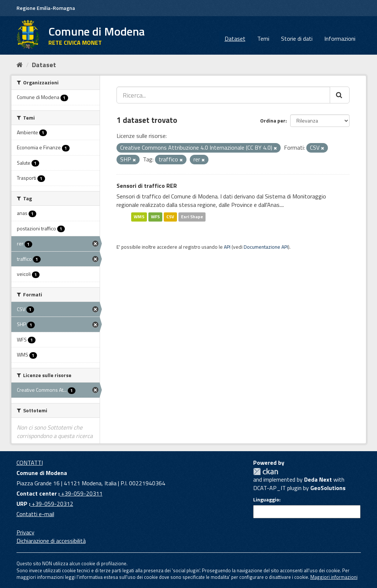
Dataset (235, 39)
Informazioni (340, 39)
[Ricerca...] (223, 95)
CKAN (266, 472)
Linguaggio (266, 500)
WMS (139, 217)
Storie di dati (297, 39)
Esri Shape (192, 217)
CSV (170, 217)
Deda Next (318, 479)
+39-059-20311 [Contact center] (81, 493)
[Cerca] (340, 95)
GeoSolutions (328, 488)
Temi (263, 39)
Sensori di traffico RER (147, 186)
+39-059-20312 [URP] (52, 504)
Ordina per (273, 120)
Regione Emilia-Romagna (46, 8)
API (227, 247)
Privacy (25, 532)
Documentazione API (266, 247)
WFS (155, 217)
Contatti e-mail (35, 514)
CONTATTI (30, 463)
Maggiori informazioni (334, 577)
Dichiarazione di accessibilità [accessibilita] (51, 541)
